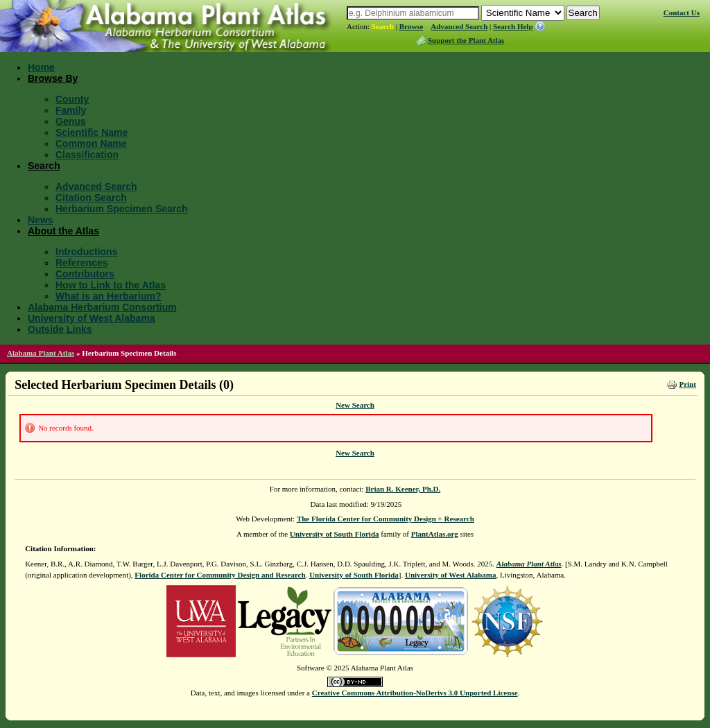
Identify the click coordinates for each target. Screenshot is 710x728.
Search (383, 26)
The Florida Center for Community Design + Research (386, 519)
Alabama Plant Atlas (41, 353)
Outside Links (60, 329)
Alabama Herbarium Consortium (102, 307)
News (41, 220)
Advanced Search (459, 26)
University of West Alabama (92, 318)
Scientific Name (92, 132)
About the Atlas (63, 231)
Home (41, 67)
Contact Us (682, 12)
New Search (355, 405)
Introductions (86, 252)
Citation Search (91, 198)
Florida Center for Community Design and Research (220, 575)
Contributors (85, 274)
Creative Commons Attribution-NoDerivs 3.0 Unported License (415, 693)
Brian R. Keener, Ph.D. (403, 489)
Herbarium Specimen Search (122, 209)
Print (687, 384)
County (72, 99)
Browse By (53, 78)
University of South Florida (335, 534)
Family (71, 110)
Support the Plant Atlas (466, 40)
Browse (412, 26)
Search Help (513, 26)
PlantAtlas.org (435, 534)
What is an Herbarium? (108, 296)
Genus (71, 121)
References (82, 263)
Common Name (91, 144)
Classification (87, 155)
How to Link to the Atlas (111, 285)
